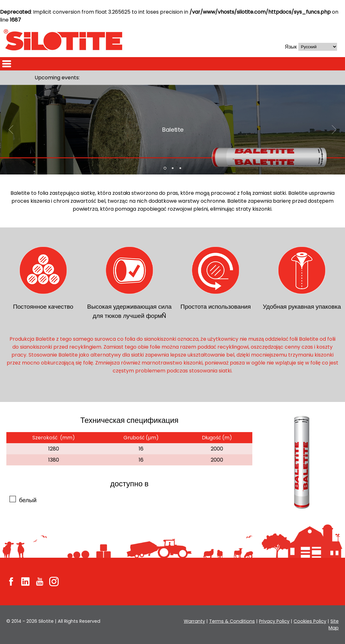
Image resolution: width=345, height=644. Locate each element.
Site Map (334, 624)
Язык (291, 47)
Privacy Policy (275, 621)
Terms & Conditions (234, 621)
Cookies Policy (310, 621)
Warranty (197, 621)
